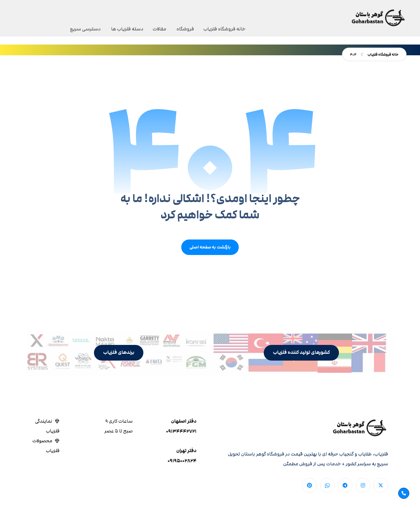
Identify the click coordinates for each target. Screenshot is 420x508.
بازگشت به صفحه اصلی (210, 247)
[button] (301, 353)
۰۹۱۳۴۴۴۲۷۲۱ (181, 431)
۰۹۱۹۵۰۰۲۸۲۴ (182, 461)
